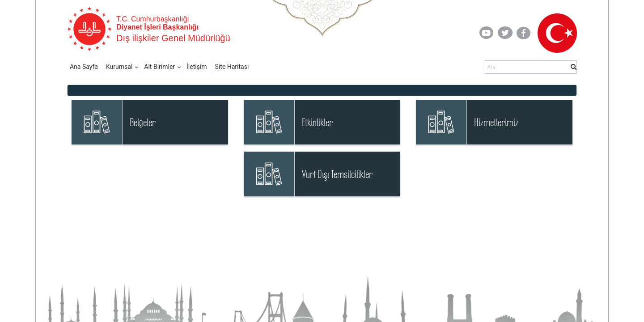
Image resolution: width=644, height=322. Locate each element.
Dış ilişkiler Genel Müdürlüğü (173, 38)
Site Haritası (232, 67)
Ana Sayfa (84, 67)
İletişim (197, 67)
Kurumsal (119, 67)
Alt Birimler (159, 67)
